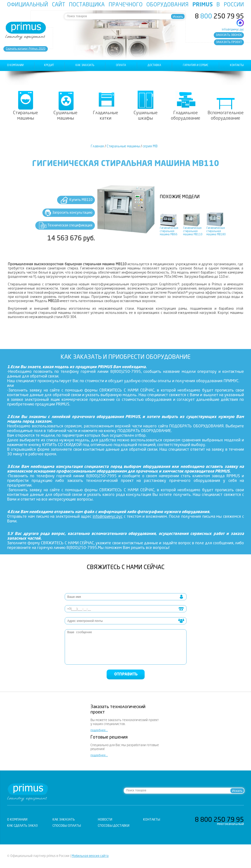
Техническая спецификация (70, 225)
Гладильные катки (106, 116)
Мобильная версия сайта (90, 856)
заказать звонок (229, 35)
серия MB (150, 146)
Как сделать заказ (22, 826)
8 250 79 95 (219, 17)
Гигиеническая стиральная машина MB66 (169, 231)
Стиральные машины (25, 116)
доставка (154, 65)
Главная (97, 146)
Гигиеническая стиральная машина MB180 (216, 231)
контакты (237, 65)
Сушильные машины (65, 116)
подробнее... (99, 730)
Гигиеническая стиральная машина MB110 (193, 231)
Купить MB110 (81, 200)
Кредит (49, 65)
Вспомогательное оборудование (226, 116)
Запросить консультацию (72, 213)
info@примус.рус (233, 30)
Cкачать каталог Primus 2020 (26, 49)
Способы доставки (114, 826)
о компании (15, 65)
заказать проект (229, 42)
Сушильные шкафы (146, 116)
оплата (121, 65)
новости (105, 820)
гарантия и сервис (196, 65)
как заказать (85, 65)
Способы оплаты (67, 826)
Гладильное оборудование (186, 116)
